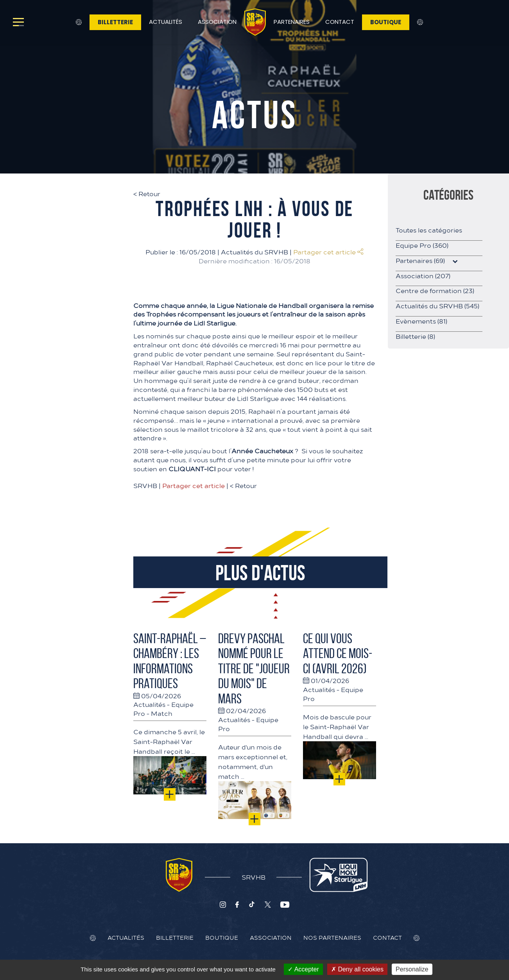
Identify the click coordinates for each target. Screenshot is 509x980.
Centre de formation (435, 290)
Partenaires (292, 22)
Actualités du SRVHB (254, 252)
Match (162, 713)
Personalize (412, 969)
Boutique (386, 22)
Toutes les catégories (429, 230)
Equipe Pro (422, 245)
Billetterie (115, 22)
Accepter (303, 969)
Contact (340, 22)
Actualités (166, 22)
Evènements (421, 321)
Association (217, 22)
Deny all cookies (357, 969)
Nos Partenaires (332, 937)
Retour (147, 193)
